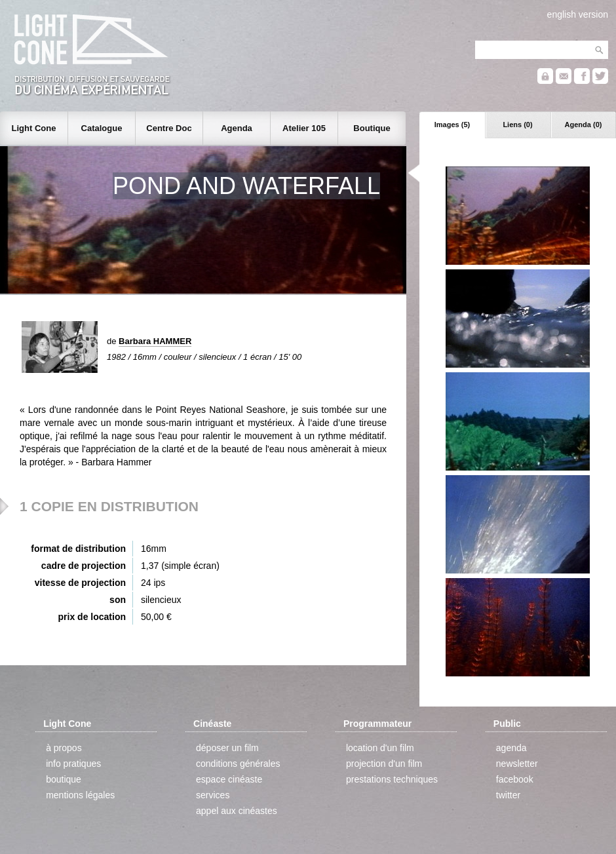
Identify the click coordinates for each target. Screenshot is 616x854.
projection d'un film (384, 764)
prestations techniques (392, 779)
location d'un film (380, 748)
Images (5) (452, 125)
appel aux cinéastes (237, 811)
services (213, 795)
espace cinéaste (229, 779)
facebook (515, 779)
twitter (508, 795)
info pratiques (73, 764)
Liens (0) (517, 125)
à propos (64, 748)
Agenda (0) (584, 125)
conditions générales (238, 764)
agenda (511, 748)
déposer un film (227, 748)
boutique (64, 779)
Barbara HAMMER (155, 341)
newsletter (517, 764)
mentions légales (80, 795)
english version (578, 14)
